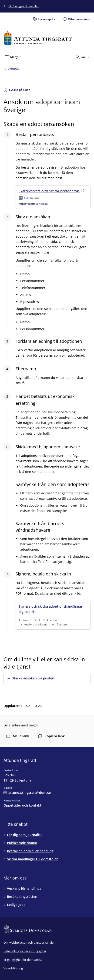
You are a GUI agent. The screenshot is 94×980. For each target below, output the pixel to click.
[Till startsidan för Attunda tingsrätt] (38, 38)
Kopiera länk (51, 736)
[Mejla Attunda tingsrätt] (27, 793)
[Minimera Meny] (13, 57)
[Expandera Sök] (83, 57)
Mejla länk (18, 736)
